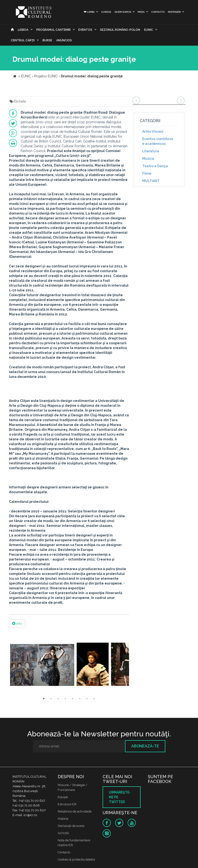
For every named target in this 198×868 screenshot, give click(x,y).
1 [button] (44, 699)
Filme (147, 173)
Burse (47, 40)
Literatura (151, 151)
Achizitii (63, 833)
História (63, 819)
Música (148, 159)
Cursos (106, 12)
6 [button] (80, 699)
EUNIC (149, 30)
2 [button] (51, 699)
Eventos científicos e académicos (158, 141)
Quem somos (123, 12)
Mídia (141, 12)
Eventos (85, 30)
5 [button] (73, 699)
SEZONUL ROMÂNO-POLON (120, 30)
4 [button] (65, 699)
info (17, 624)
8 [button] (94, 699)
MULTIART (151, 181)
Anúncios (64, 40)
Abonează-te (145, 746)
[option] (42, 665)
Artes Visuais (153, 131)
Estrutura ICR (67, 804)
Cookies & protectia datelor (77, 859)
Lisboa (23, 30)
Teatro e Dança (155, 166)
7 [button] (87, 699)
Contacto (158, 12)
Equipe (63, 797)
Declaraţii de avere (71, 826)
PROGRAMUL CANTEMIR (53, 30)
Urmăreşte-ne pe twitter (120, 797)
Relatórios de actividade (75, 811)
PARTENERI (174, 12)
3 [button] (58, 699)
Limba (89, 12)
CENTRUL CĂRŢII (23, 40)
